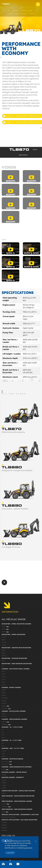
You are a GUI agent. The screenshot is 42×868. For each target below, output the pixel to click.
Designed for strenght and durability (17, 470)
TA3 (3, 735)
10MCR (4, 656)
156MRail (4, 828)
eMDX (5, 770)
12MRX (5, 632)
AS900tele (5, 698)
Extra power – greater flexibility (15, 509)
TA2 (3, 732)
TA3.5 (3, 738)
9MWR (4, 640)
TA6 (3, 743)
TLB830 (4, 775)
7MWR (4, 637)
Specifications (23, 155)
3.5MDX (4, 751)
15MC (3, 661)
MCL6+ (4, 682)
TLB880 (4, 783)
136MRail (4, 825)
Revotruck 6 (7, 762)
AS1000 (4, 701)
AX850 (4, 714)
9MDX (3, 756)
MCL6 (3, 679)
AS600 (4, 690)
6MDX (3, 754)
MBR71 (4, 793)
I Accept (10, 853)
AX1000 (4, 716)
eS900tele (6, 709)
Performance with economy (13, 432)
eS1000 (6, 706)
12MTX (5, 629)
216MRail (4, 830)
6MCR (3, 650)
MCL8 (3, 685)
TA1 (3, 730)
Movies (35, 149)
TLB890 (4, 785)
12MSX (5, 627)
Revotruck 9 (7, 764)
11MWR (4, 642)
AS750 (4, 693)
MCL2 (3, 672)
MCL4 (3, 674)
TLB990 (4, 788)
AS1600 (4, 703)
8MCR (3, 653)
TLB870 (4, 780)
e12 (3, 666)
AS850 (4, 695)
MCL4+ (4, 677)
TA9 (3, 746)
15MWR (4, 645)
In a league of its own (11, 547)
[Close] (36, 841)
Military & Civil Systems (9, 817)
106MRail (4, 822)
